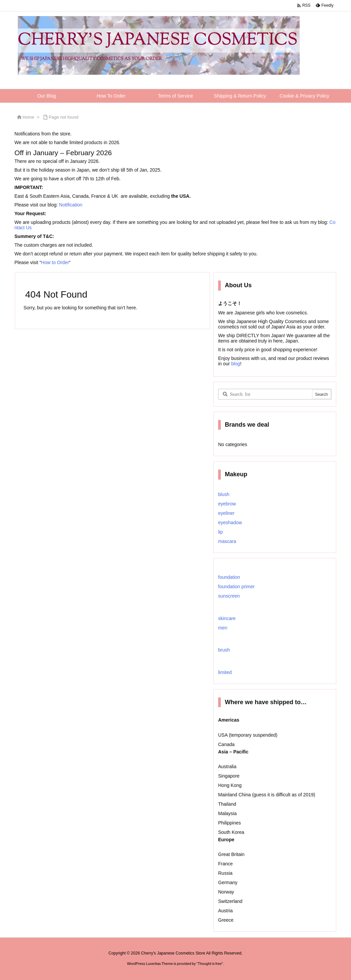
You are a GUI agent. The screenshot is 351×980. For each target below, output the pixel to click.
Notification (71, 205)
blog (235, 364)
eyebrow (227, 504)
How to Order (55, 262)
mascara (227, 541)
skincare (227, 618)
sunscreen (229, 596)
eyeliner (226, 513)
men (223, 628)
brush (224, 650)
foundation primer (236, 587)
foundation (229, 577)
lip (220, 532)
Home (28, 117)
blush (224, 494)
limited (225, 672)
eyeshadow (230, 523)
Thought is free (210, 964)
